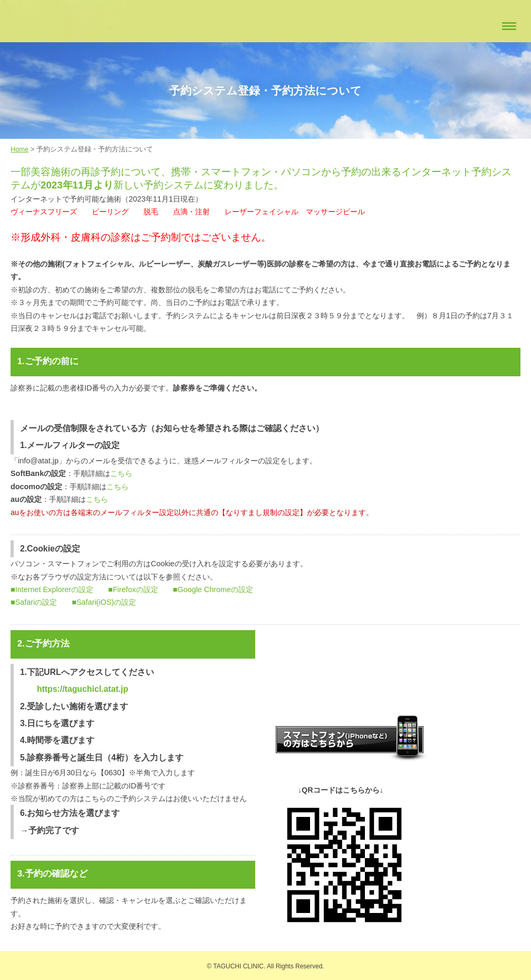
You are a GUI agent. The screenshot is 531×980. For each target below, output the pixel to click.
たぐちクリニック (42, 21)
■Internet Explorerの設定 (52, 589)
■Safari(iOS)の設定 (104, 602)
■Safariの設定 (34, 602)
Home (20, 149)
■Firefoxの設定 (133, 589)
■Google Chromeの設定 (213, 589)
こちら (121, 473)
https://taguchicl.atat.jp (83, 689)
